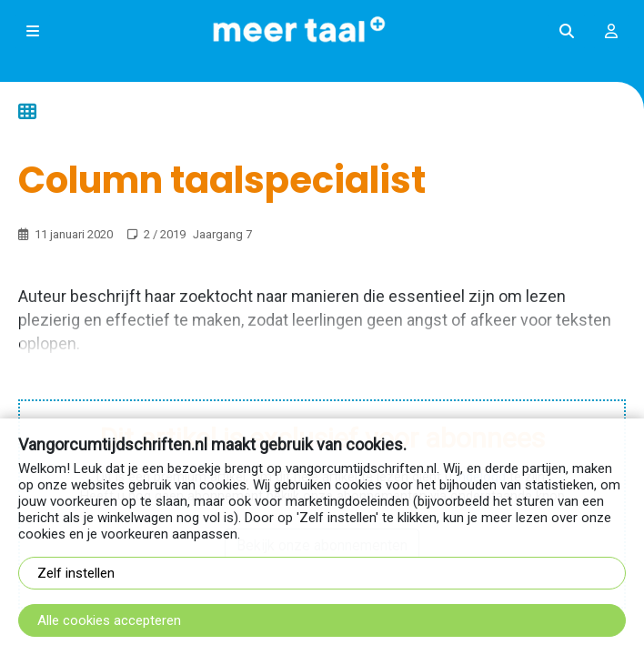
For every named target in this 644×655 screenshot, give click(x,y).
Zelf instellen (76, 573)
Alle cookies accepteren (109, 620)
